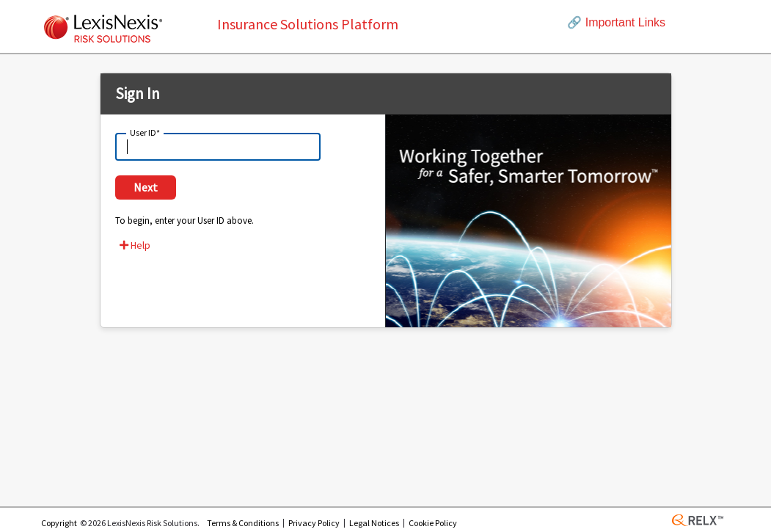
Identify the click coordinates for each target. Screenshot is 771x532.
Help (135, 245)
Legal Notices (374, 523)
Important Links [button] (616, 22)
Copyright (59, 523)
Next (146, 187)
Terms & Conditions (243, 523)
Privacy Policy (314, 523)
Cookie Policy (433, 523)
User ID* (145, 131)
